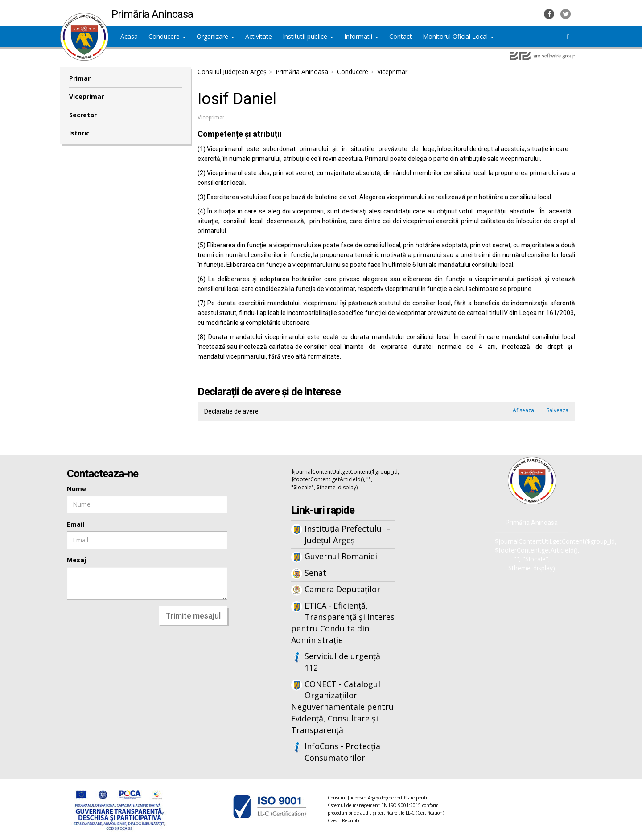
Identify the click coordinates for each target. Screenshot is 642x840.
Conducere (167, 36)
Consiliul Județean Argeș (232, 72)
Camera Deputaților (342, 589)
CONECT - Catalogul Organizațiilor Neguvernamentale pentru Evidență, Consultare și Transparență (342, 707)
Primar (80, 78)
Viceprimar (86, 96)
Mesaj (76, 560)
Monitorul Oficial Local (458, 36)
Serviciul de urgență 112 (342, 662)
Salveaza (558, 410)
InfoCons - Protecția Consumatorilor (342, 752)
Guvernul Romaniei (341, 556)
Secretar (83, 115)
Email (76, 524)
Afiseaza (523, 410)
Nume (76, 489)
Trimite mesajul (193, 616)
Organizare (216, 36)
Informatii (361, 36)
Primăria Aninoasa (302, 72)
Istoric (79, 133)
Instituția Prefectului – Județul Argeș (348, 534)
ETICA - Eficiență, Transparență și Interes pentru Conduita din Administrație (343, 623)
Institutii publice (308, 36)
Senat (315, 573)
